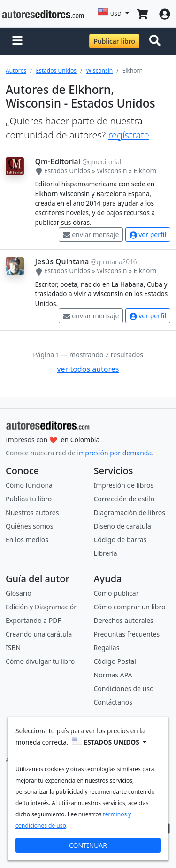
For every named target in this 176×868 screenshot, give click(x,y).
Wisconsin (100, 71)
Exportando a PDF (33, 620)
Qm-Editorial (58, 161)
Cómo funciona (29, 485)
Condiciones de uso (124, 688)
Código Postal (115, 661)
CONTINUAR (88, 845)
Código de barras (120, 540)
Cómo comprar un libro (130, 607)
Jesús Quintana (62, 261)
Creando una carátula (39, 634)
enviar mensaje (91, 234)
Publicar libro (114, 41)
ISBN (13, 648)
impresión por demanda (114, 453)
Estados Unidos (56, 71)
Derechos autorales (124, 620)
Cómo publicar (116, 593)
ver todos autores (88, 369)
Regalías (107, 648)
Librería (106, 553)
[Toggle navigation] (157, 41)
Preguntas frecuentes (127, 634)
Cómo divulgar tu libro (40, 661)
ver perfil (148, 234)
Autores (16, 71)
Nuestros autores (32, 512)
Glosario (19, 593)
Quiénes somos (29, 526)
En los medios (27, 540)
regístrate (128, 135)
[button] (17, 41)
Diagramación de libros (130, 512)
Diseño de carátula (122, 526)
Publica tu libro (29, 499)
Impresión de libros (124, 485)
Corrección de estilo (124, 499)
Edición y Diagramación (42, 607)
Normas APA (113, 675)
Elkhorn (145, 171)
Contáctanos (113, 702)
